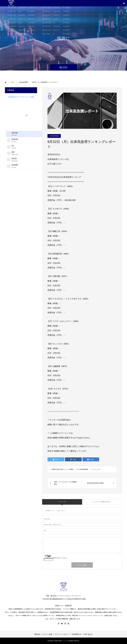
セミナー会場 (47, 634)
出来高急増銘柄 (54, 136)
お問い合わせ (88, 634)
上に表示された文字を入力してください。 (56, 558)
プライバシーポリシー (62, 634)
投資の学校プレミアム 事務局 (65, 469)
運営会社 (37, 634)
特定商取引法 (77, 634)
